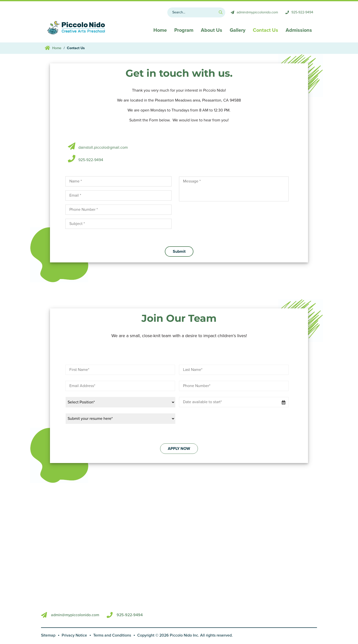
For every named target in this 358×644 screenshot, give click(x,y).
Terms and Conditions (112, 635)
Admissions (299, 30)
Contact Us (266, 30)
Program (184, 30)
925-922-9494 (91, 160)
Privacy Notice (74, 635)
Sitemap (48, 635)
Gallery (238, 30)
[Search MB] (196, 12)
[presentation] (217, 215)
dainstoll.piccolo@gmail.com (103, 147)
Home (160, 30)
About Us (212, 30)
